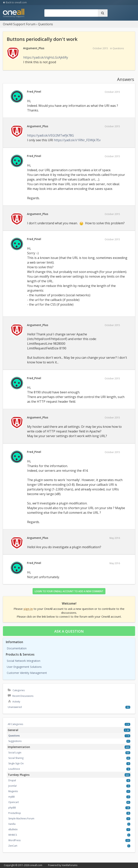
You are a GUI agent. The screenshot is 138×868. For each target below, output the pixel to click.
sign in (28, 609)
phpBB (12, 808)
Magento (13, 791)
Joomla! (13, 786)
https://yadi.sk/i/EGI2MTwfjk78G (50, 135)
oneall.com (36, 865)
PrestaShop (15, 813)
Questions (118, 48)
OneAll (14, 13)
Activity (14, 702)
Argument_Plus (34, 48)
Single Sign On (16, 763)
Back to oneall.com (15, 2)
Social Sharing (16, 758)
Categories (16, 690)
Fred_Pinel (34, 91)
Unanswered (15, 707)
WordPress (14, 840)
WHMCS (13, 835)
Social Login (15, 753)
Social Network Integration (24, 661)
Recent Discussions (21, 696)
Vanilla (12, 824)
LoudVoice (14, 769)
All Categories (15, 724)
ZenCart (13, 846)
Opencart (14, 802)
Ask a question (69, 631)
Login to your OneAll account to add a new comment (69, 591)
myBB (12, 797)
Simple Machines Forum (21, 818)
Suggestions (15, 741)
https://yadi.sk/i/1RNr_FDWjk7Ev (77, 140)
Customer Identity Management (27, 673)
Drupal (12, 780)
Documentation (17, 648)
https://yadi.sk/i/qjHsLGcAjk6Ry (46, 57)
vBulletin (13, 829)
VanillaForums (70, 865)
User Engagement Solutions (24, 667)
